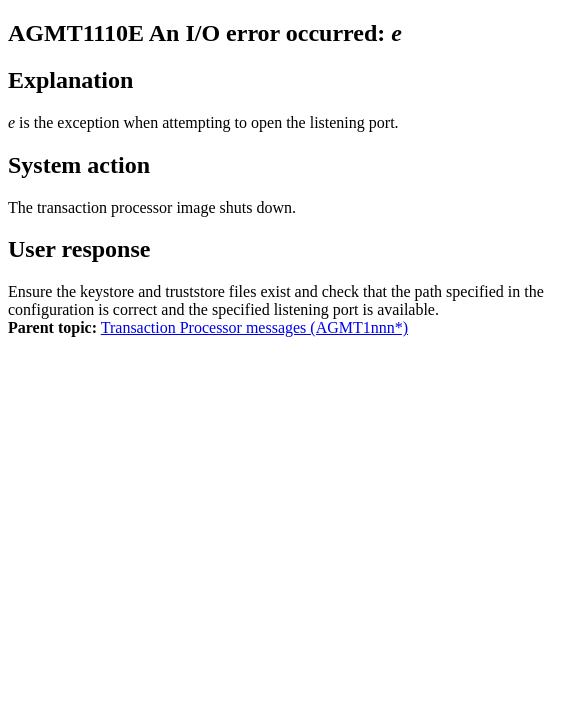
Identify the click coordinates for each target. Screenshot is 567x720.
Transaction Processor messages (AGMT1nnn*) (254, 327)
